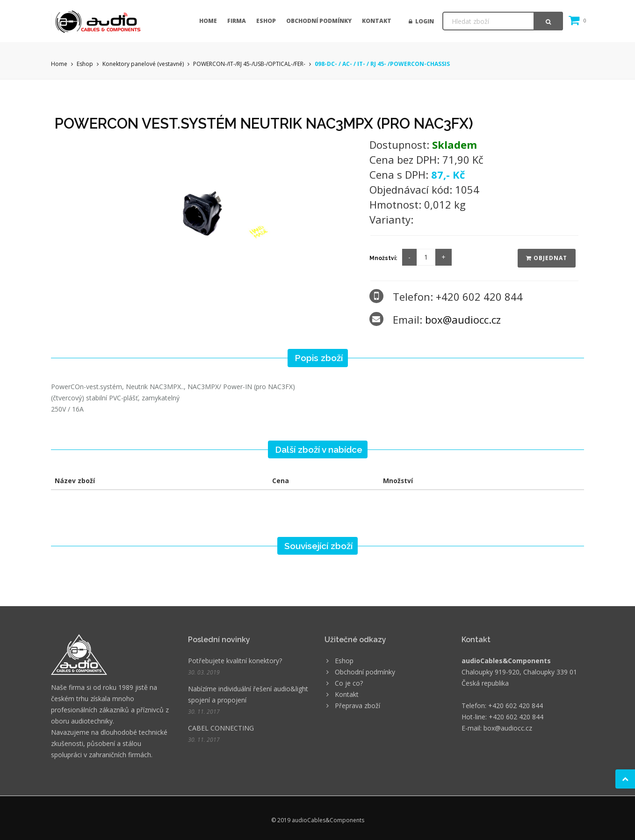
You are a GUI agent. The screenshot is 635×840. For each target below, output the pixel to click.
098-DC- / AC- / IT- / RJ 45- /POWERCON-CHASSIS (382, 64)
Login (421, 21)
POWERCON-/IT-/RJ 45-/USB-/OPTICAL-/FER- (250, 64)
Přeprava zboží (357, 706)
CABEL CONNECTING (221, 728)
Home (208, 21)
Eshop (266, 21)
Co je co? (349, 683)
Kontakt (377, 21)
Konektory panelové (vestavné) (143, 64)
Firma (237, 21)
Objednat (547, 258)
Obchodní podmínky (319, 21)
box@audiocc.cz (463, 319)
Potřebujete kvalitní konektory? (235, 661)
